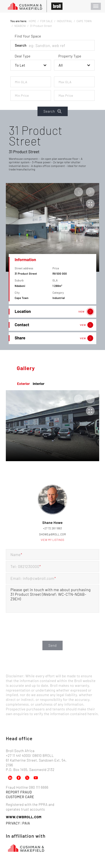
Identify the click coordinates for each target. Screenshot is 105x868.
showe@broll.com (53, 534)
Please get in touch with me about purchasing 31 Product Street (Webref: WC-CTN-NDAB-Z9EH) (52, 599)
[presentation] (53, 632)
